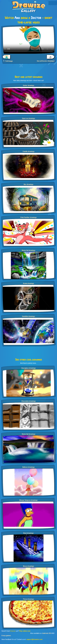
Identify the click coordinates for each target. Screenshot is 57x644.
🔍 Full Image (8, 61)
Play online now (25, 631)
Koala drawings (29, 283)
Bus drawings (29, 184)
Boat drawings (28, 533)
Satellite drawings (28, 316)
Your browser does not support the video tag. (28, 40)
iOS (50, 633)
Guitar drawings (29, 85)
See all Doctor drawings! (46, 61)
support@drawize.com (34, 639)
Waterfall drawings (29, 250)
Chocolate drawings (29, 401)
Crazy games (6, 636)
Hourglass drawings (29, 368)
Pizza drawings (29, 599)
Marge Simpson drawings (28, 500)
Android (45, 633)
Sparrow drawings (29, 118)
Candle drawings (29, 151)
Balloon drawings (29, 467)
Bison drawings (29, 566)
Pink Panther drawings (29, 217)
